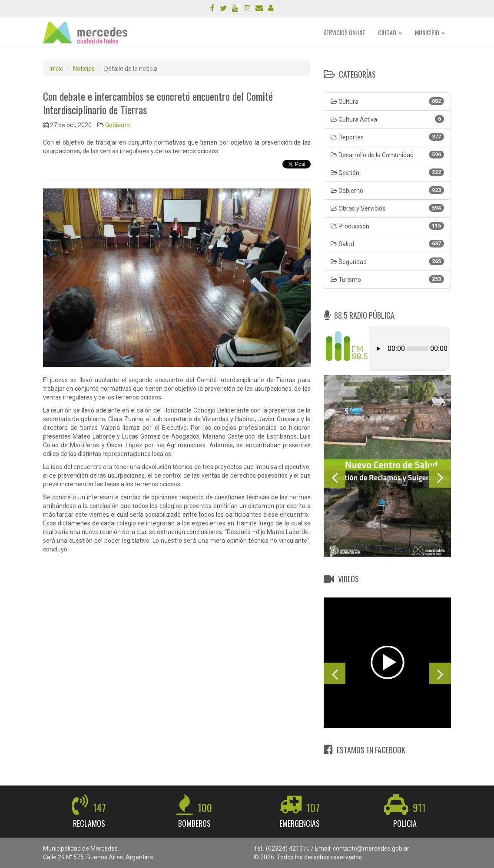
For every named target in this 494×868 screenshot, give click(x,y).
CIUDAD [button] (390, 32)
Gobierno (118, 125)
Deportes (387, 137)
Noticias (84, 69)
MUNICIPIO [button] (430, 32)
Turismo (387, 279)
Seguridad (387, 261)
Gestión (387, 172)
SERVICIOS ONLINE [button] (344, 32)
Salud (387, 244)
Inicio (56, 69)
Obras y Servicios (387, 208)
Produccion (387, 226)
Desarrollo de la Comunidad (387, 155)
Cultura (387, 101)
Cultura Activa (387, 119)
